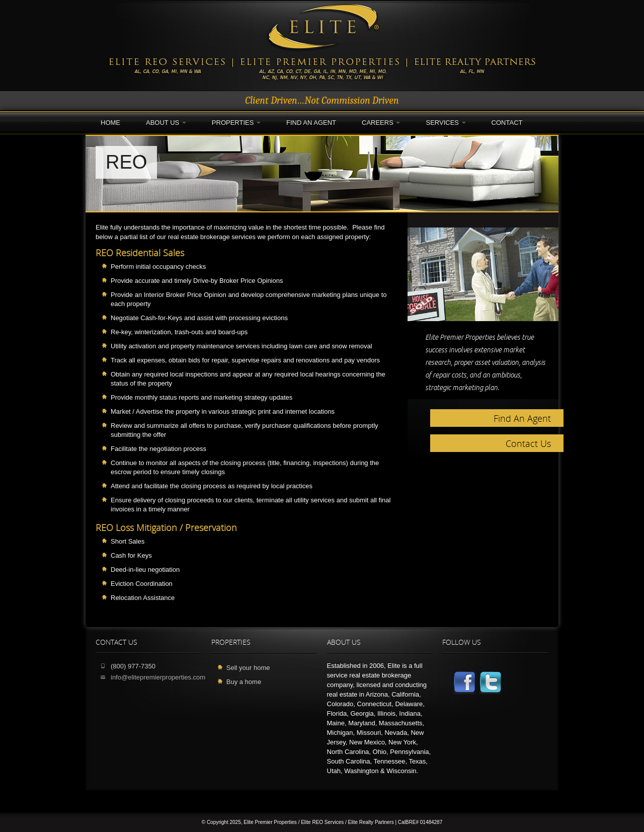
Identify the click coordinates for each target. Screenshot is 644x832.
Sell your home (248, 668)
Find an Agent (311, 123)
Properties (236, 123)
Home (110, 123)
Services (446, 123)
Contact (507, 123)
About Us (166, 123)
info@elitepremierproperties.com (158, 677)
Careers (381, 123)
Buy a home (244, 682)
